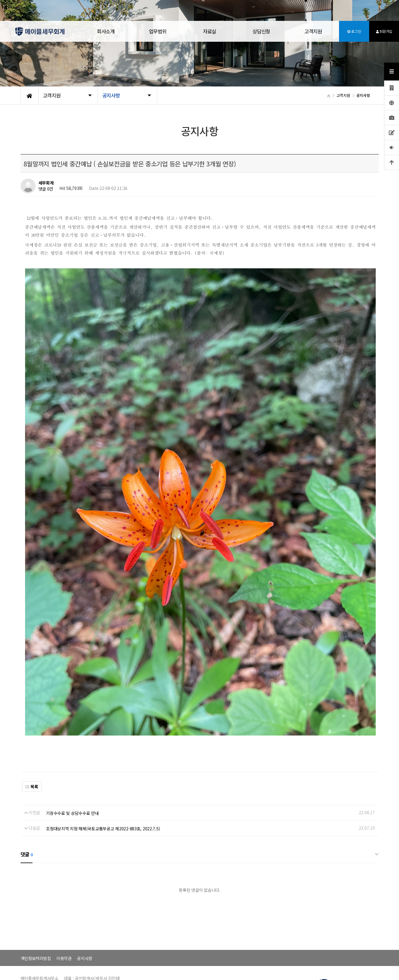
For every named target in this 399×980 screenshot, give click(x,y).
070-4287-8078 (357, 959)
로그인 (354, 31)
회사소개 (106, 31)
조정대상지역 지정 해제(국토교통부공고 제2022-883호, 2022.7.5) (103, 791)
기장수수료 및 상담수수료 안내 (72, 775)
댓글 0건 (46, 189)
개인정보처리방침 (36, 920)
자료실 (209, 31)
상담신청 (261, 31)
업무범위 (158, 31)
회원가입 (384, 31)
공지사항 (85, 920)
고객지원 (313, 31)
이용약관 (64, 920)
